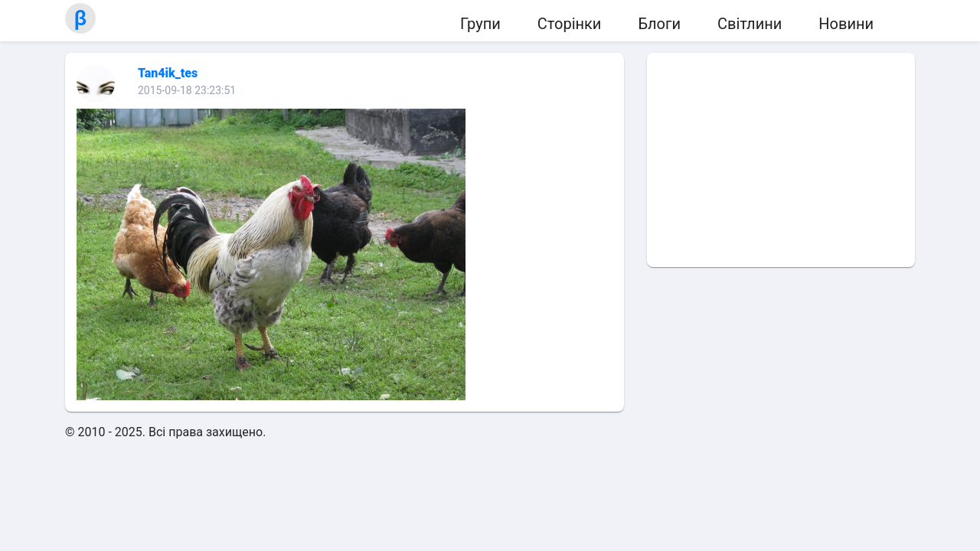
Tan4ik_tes (168, 73)
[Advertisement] (781, 160)
